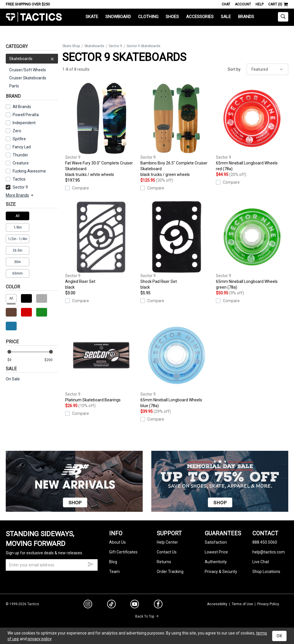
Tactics (34, 17)
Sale (226, 17)
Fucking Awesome (29, 171)
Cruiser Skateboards (28, 78)
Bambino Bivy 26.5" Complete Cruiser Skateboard (177, 130)
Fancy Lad (22, 147)
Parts (14, 86)
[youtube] (135, 605)
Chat (226, 4)
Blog (113, 562)
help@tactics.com (269, 552)
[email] (52, 565)
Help (260, 4)
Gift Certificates (123, 552)
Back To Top (147, 616)
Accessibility (217, 604)
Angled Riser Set (101, 246)
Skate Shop (71, 46)
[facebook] (158, 605)
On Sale (13, 379)
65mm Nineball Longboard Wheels (252, 127)
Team (114, 572)
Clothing (148, 17)
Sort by (234, 69)
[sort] (267, 69)
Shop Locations (266, 572)
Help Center (167, 542)
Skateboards (32, 59)
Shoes (172, 17)
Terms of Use (242, 604)
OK (279, 636)
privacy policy (39, 639)
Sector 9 (17, 187)
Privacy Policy (268, 604)
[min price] (14, 360)
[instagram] (88, 605)
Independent (24, 123)
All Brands (22, 107)
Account (243, 4)
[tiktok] (111, 605)
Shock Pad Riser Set (177, 246)
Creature (21, 163)
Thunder (20, 155)
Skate (92, 17)
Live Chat (261, 562)
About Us (117, 542)
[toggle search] (283, 17)
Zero (17, 131)
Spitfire (19, 139)
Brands (246, 17)
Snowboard (118, 17)
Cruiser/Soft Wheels (28, 70)
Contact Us (167, 552)
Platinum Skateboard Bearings (101, 361)
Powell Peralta (26, 115)
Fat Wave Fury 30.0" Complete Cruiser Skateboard (101, 130)
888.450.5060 (265, 542)
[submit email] (91, 563)
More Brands (20, 195)
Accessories (200, 17)
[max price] (51, 360)
